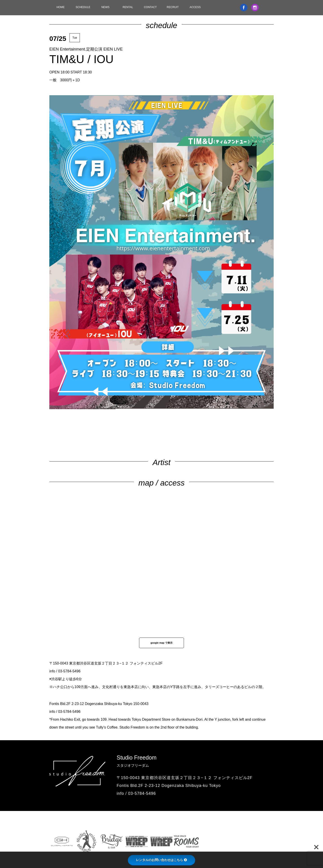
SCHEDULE (83, 7)
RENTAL (128, 7)
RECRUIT (173, 7)
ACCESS (195, 7)
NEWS (105, 7)
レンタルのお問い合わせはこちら (161, 860)
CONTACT (150, 7)
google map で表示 (161, 643)
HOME (61, 7)
